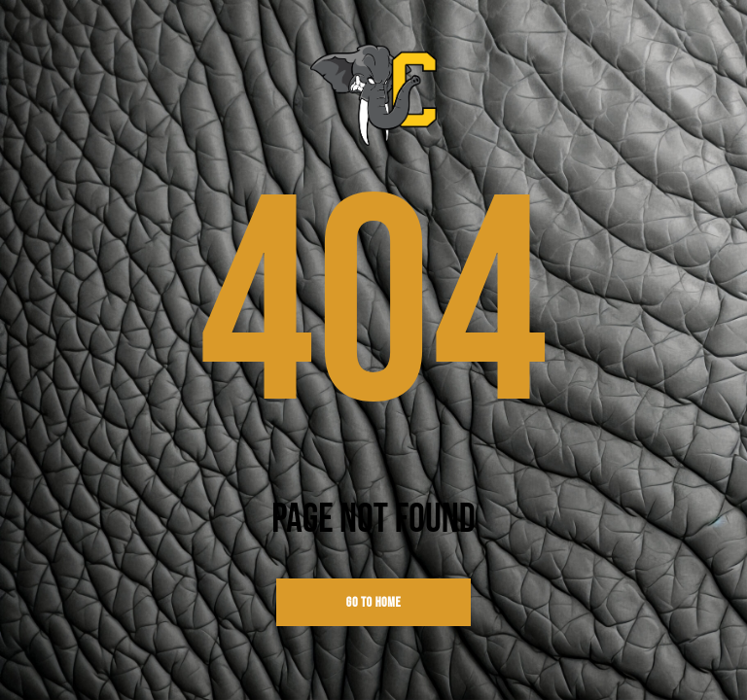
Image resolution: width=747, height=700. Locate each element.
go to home (373, 602)
